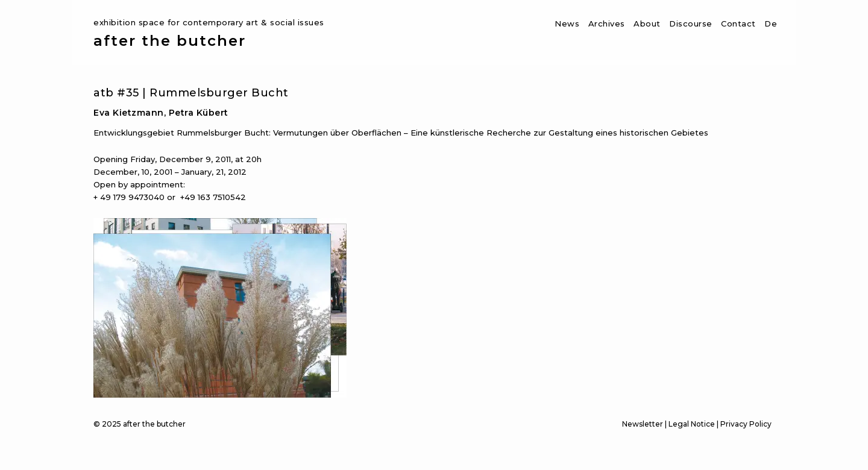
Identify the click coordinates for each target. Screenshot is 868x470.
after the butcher (170, 41)
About (647, 23)
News (567, 23)
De (771, 23)
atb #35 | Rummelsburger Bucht (191, 93)
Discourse (691, 23)
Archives (607, 23)
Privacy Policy (746, 424)
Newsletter (643, 424)
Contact (738, 23)
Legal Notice (692, 424)
